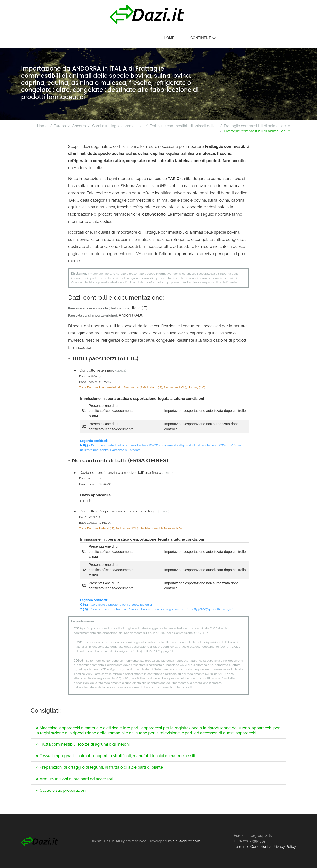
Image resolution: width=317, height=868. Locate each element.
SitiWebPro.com (187, 841)
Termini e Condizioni (251, 847)
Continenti (276, 38)
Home (242, 38)
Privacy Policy (284, 847)
